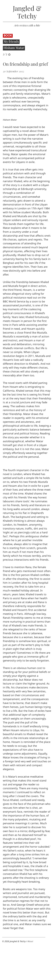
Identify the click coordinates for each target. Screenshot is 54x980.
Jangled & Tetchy (27, 12)
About (30, 941)
